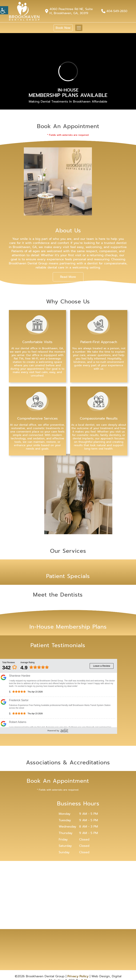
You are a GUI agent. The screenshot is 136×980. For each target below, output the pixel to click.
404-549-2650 (117, 11)
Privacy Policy (78, 976)
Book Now (63, 28)
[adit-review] (64, 730)
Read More (68, 277)
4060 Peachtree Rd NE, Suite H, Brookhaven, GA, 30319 (71, 11)
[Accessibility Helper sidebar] (4, 10)
